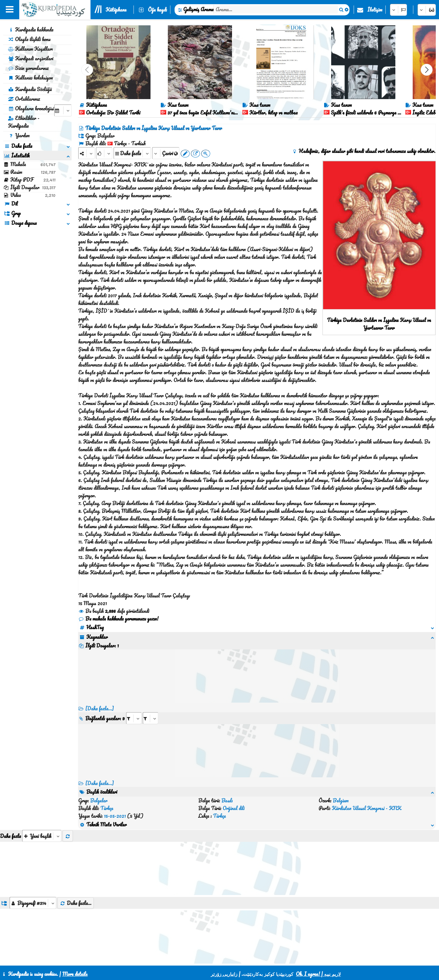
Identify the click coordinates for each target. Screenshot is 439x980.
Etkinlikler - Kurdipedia (24, 122)
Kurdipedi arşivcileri (31, 58)
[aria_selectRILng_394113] (151, 718)
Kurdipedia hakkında (31, 30)
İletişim (375, 10)
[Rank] (104, 153)
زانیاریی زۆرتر (224, 974)
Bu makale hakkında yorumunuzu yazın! (118, 619)
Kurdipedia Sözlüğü (30, 89)
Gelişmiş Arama (198, 9)
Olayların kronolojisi (31, 108)
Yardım (19, 135)
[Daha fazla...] (100, 708)
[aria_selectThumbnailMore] (42, 813)
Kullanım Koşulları (30, 49)
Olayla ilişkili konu (29, 39)
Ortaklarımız (24, 99)
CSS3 (228, 958)
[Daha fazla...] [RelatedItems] (100, 783)
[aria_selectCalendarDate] (63, 110)
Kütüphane (116, 10)
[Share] (86, 153)
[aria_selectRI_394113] (134, 718)
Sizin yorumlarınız (28, 68)
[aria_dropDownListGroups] (33, 880)
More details (75, 974)
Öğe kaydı (157, 10)
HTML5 (252, 958)
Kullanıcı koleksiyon (30, 78)
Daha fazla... (76, 880)
